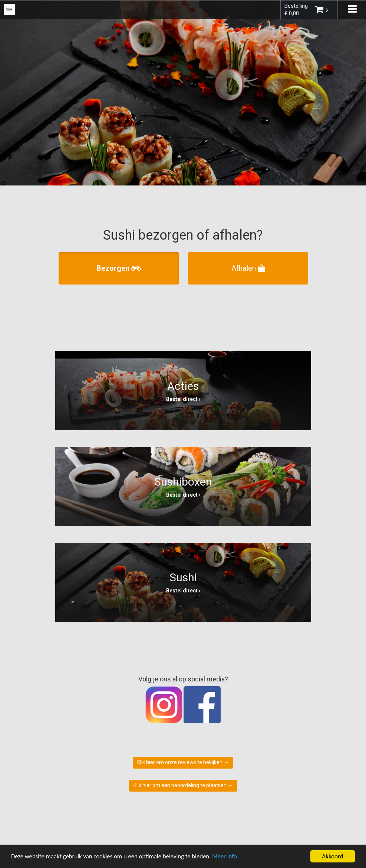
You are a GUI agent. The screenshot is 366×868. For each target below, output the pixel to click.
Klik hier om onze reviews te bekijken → (183, 762)
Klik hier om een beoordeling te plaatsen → (183, 785)
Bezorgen (119, 268)
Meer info (228, 857)
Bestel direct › (183, 399)
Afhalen (248, 268)
